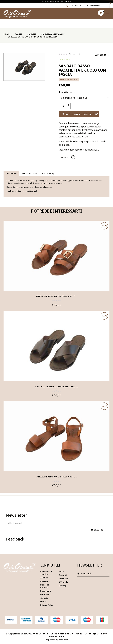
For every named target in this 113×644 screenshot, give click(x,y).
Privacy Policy (47, 605)
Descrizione (11, 174)
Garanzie (45, 595)
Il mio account (78, 6)
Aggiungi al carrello (80, 114)
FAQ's (61, 572)
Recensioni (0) (48, 174)
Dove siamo (46, 591)
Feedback (63, 579)
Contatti (63, 575)
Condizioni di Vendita (46, 573)
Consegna (45, 581)
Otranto (44, 598)
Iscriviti (99, 530)
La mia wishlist (94, 6)
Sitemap (63, 586)
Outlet (43, 602)
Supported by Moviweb (56, 640)
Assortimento (67, 92)
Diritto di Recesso (45, 586)
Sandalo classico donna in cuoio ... (57, 387)
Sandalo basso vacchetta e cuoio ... (57, 296)
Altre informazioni (30, 174)
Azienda (44, 578)
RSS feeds (63, 582)
